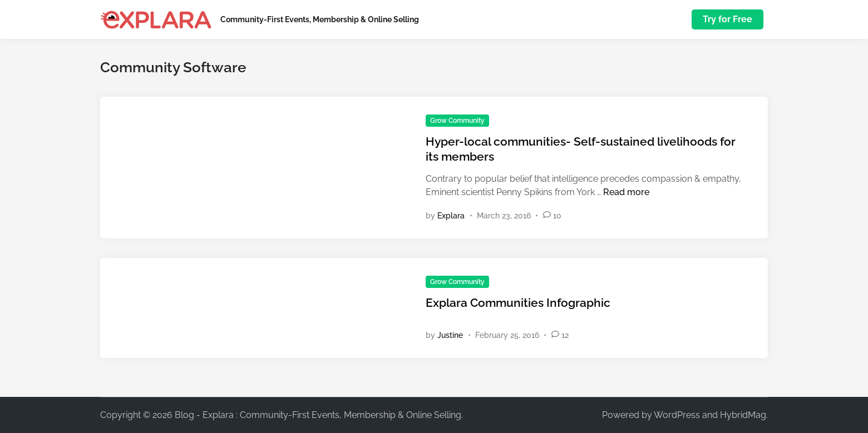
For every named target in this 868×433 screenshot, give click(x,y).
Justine (450, 335)
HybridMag (743, 415)
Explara (451, 216)
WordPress (677, 415)
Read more (626, 192)
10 (557, 216)
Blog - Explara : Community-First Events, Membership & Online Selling (318, 415)
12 (565, 335)
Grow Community (457, 121)
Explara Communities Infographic (518, 303)
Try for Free (728, 19)
